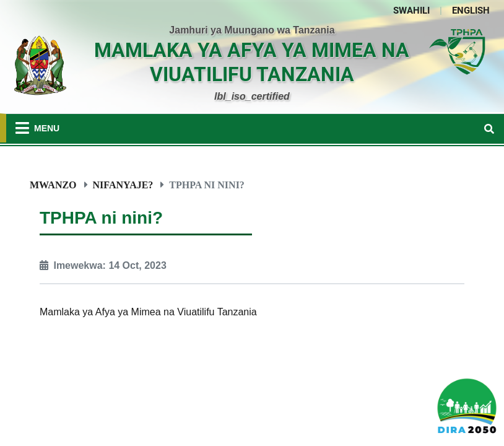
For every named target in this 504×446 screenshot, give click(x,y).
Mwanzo (53, 185)
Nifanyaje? (123, 185)
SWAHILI (411, 11)
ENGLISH (471, 11)
